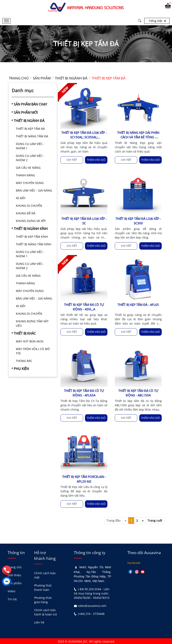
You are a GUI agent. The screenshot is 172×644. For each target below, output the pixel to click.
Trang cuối (155, 520)
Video (11, 591)
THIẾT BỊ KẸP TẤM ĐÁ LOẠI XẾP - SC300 (138, 221)
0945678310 (101, 597)
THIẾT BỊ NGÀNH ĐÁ (29, 121)
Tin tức (12, 599)
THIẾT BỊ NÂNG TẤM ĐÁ (32, 136)
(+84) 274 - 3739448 (91, 613)
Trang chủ (15, 567)
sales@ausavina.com (92, 605)
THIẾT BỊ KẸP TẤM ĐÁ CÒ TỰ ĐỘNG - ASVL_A (84, 307)
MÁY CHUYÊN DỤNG (30, 183)
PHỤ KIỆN (21, 369)
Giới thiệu (14, 575)
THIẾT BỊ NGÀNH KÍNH (31, 229)
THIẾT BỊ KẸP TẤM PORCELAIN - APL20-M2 (84, 479)
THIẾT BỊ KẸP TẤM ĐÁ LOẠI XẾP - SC (84, 221)
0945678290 (82, 597)
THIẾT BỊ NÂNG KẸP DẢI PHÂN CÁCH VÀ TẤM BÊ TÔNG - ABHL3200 (138, 135)
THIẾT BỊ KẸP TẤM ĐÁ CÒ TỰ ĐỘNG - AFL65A (84, 393)
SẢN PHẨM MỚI (26, 112)
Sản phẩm (15, 583)
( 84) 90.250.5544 (89, 588)
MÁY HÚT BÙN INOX (30, 341)
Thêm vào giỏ (96, 160)
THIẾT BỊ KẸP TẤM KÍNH (32, 237)
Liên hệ (39, 622)
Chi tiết (72, 160)
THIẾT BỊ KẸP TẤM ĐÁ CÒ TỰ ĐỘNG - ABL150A (138, 393)
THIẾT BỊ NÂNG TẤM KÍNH (34, 244)
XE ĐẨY (21, 198)
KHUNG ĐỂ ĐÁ (26, 213)
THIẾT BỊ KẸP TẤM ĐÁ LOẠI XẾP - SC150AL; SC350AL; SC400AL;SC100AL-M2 (84, 135)
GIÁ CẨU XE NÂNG (28, 168)
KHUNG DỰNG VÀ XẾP (31, 221)
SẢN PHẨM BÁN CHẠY (30, 104)
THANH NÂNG (25, 175)
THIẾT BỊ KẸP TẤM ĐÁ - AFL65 (138, 304)
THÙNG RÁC (24, 361)
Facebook (134, 562)
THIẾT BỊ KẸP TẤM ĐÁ (30, 129)
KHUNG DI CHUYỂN (29, 206)
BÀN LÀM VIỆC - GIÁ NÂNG (34, 190)
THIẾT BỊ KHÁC (25, 333)
